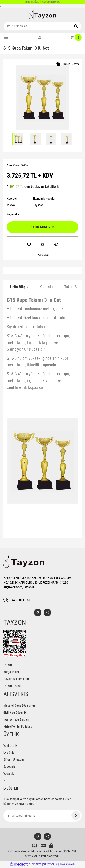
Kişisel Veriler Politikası (18, 727)
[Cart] (76, 37)
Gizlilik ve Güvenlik (15, 713)
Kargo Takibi (11, 672)
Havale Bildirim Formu (17, 679)
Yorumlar (47, 287)
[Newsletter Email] (42, 816)
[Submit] (76, 816)
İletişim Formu (12, 686)
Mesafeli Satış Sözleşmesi (20, 706)
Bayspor (38, 205)
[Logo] (43, 15)
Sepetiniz (9, 767)
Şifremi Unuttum (14, 760)
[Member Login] (40, 37)
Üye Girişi (9, 753)
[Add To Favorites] (29, 245)
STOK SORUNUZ (42, 227)
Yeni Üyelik (10, 746)
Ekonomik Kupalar (44, 199)
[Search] (42, 26)
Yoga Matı (10, 774)
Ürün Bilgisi (20, 287)
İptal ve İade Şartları (16, 720)
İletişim (8, 665)
